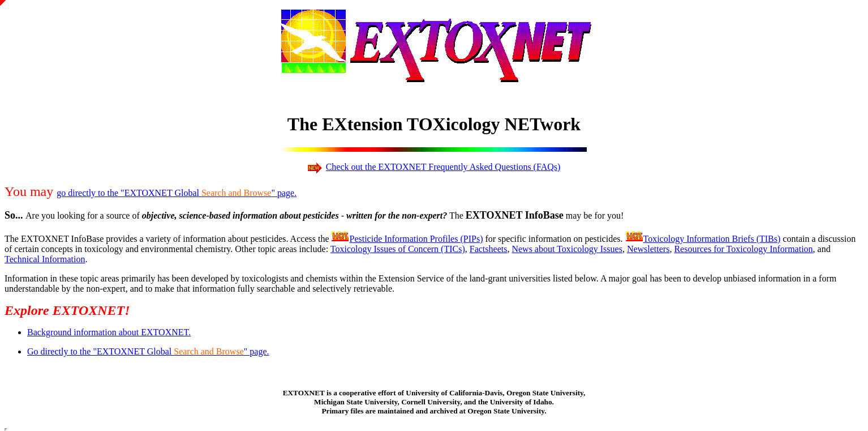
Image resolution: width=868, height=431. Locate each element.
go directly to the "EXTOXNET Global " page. (177, 193)
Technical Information (45, 259)
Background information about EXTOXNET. (109, 332)
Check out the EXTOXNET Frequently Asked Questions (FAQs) (443, 167)
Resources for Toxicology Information (743, 249)
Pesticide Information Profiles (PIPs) (416, 239)
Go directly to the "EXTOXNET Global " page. (148, 351)
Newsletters (648, 249)
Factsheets (489, 249)
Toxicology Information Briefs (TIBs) (712, 239)
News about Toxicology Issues (567, 249)
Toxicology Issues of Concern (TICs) (398, 249)
